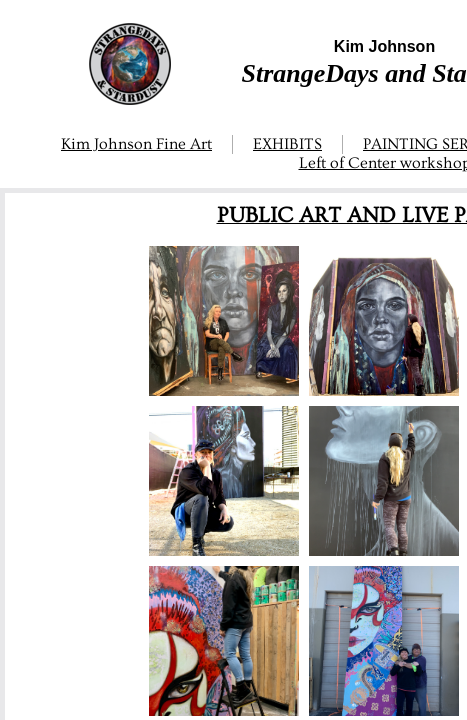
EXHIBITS (287, 144)
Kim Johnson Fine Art (136, 144)
